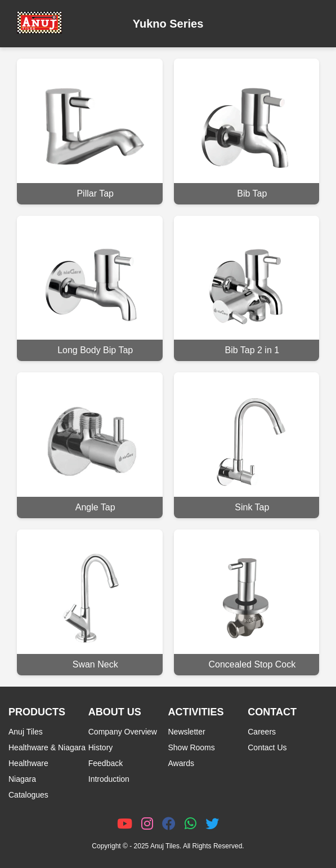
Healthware (28, 763)
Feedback (106, 763)
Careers (262, 732)
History (101, 747)
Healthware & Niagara (47, 747)
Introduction (109, 779)
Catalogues (28, 795)
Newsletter (187, 732)
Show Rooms (192, 747)
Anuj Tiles (26, 732)
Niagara (22, 779)
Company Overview (123, 732)
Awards (181, 763)
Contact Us (267, 747)
